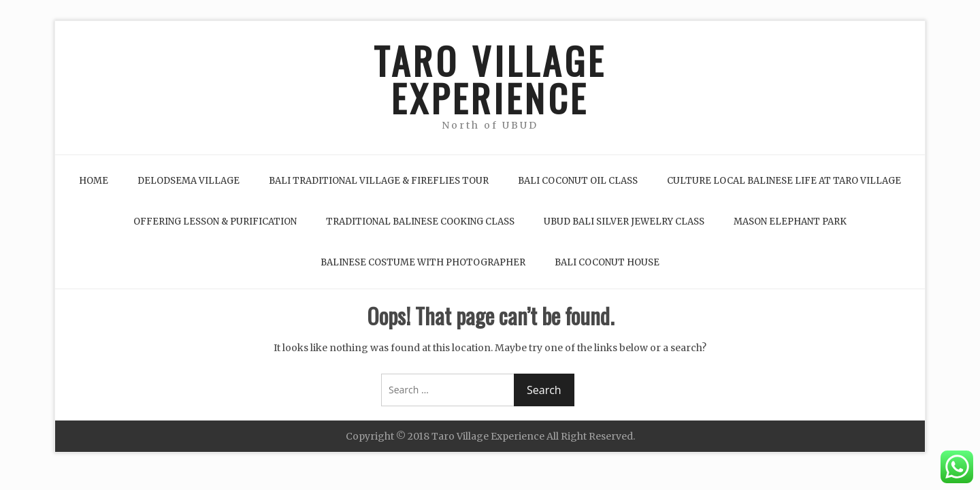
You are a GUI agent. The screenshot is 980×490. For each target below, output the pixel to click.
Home (94, 181)
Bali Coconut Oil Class (578, 181)
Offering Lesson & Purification (215, 222)
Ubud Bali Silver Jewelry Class (624, 222)
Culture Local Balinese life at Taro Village (784, 181)
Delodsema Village (189, 181)
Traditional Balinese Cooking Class (420, 222)
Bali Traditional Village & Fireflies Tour (379, 181)
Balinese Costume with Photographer (423, 262)
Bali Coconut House (607, 262)
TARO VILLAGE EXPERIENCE (490, 79)
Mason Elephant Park (790, 222)
